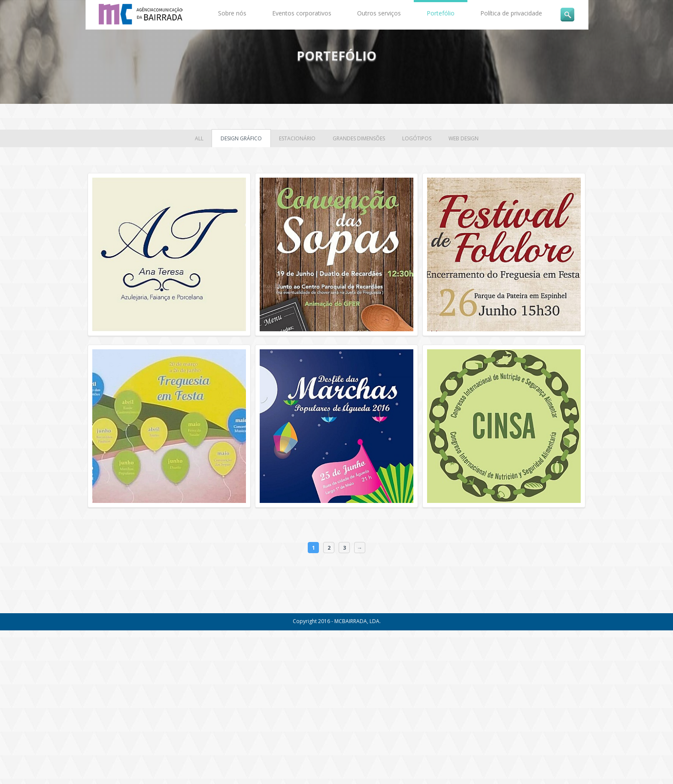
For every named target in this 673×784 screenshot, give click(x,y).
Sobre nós (232, 13)
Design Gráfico (241, 138)
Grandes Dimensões (359, 138)
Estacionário (297, 138)
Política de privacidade (511, 13)
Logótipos (417, 138)
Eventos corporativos (302, 13)
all (199, 138)
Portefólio (441, 13)
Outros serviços (379, 13)
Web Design (464, 138)
